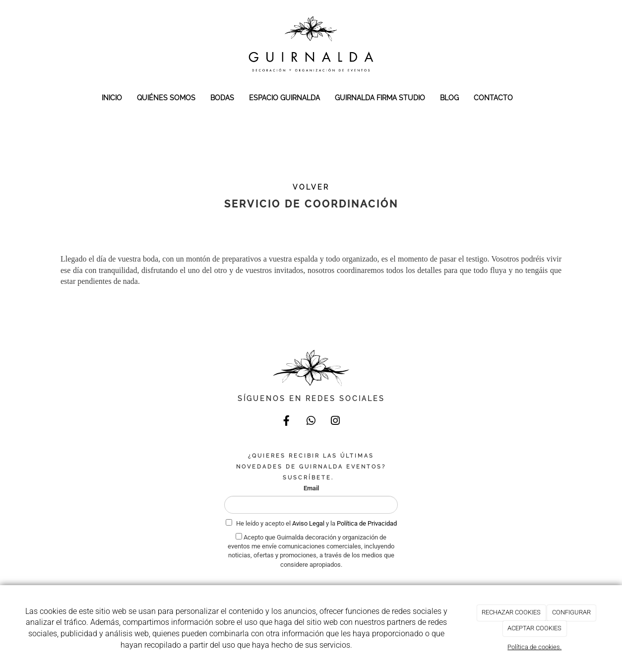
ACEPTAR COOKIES (534, 628)
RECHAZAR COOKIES (511, 612)
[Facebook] (287, 422)
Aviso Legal (309, 523)
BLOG (449, 98)
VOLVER (311, 187)
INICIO (112, 98)
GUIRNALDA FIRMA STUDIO (380, 98)
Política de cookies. (534, 647)
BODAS (222, 98)
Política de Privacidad (367, 523)
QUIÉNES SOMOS (166, 98)
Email (311, 488)
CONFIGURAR (571, 612)
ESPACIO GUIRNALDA (284, 98)
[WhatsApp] (311, 422)
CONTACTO (493, 98)
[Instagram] (335, 422)
